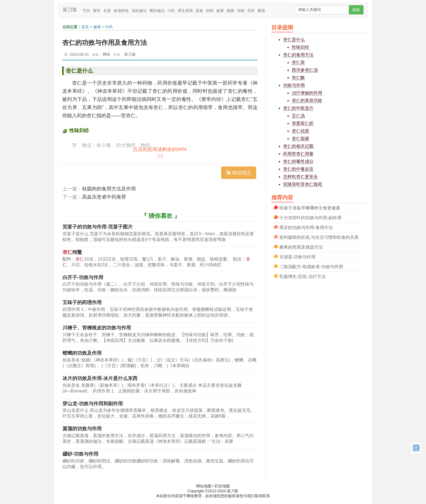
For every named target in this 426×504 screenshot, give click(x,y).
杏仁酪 (298, 78)
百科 (251, 11)
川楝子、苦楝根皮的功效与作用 (97, 328)
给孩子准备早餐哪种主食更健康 (310, 207)
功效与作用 (294, 85)
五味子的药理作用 (82, 302)
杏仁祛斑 (300, 131)
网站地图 (204, 486)
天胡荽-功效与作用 (297, 256)
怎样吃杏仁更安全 (300, 177)
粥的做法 (157, 11)
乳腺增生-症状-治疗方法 (303, 276)
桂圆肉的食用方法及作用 (109, 189)
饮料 (210, 11)
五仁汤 (298, 116)
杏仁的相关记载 (298, 146)
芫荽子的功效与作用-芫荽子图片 (98, 227)
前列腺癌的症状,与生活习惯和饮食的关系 (319, 237)
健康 (220, 11)
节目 (86, 11)
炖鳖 (72, 252)
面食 (199, 11)
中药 (109, 27)
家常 (97, 11)
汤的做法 (139, 11)
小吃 (171, 11)
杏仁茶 (298, 62)
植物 (230, 11)
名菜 (107, 11)
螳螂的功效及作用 (82, 353)
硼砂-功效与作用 (80, 454)
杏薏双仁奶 (303, 123)
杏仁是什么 (294, 40)
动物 (241, 11)
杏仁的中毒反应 (298, 169)
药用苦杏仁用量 (298, 154)
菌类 (261, 11)
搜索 (356, 10)
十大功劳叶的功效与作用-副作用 (310, 217)
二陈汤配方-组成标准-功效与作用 (311, 266)
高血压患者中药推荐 (104, 197)
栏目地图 (222, 486)
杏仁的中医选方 (298, 108)
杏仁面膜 (300, 139)
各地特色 (121, 11)
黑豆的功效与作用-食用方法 (306, 227)
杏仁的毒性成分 (298, 161)
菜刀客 (70, 10)
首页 (85, 27)
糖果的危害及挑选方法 (301, 247)
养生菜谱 (185, 11)
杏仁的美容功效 (307, 101)
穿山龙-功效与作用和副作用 (93, 404)
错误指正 (239, 173)
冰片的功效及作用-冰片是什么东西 (100, 378)
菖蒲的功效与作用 (82, 429)
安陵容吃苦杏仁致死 (303, 184)
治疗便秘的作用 (307, 93)
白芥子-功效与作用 (83, 277)
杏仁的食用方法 (298, 55)
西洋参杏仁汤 (305, 70)
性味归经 (300, 47)
